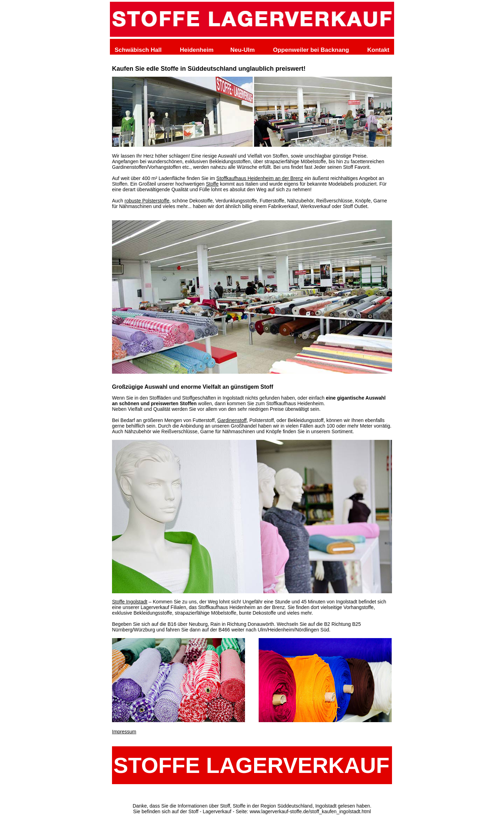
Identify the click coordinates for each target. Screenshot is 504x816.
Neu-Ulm (243, 50)
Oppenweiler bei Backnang (311, 50)
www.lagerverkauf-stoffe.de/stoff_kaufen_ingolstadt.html (310, 811)
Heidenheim (197, 50)
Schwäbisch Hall (138, 50)
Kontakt (378, 50)
